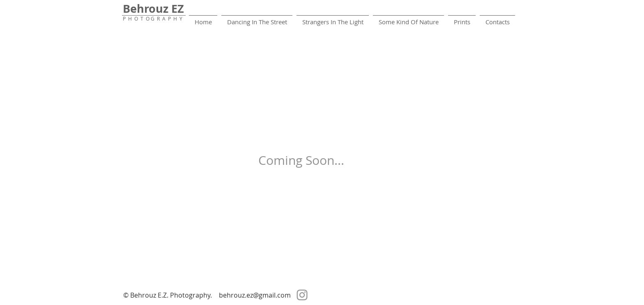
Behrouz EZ (153, 8)
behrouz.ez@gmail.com (255, 295)
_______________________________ (154, 13)
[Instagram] (302, 295)
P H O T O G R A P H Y (153, 18)
